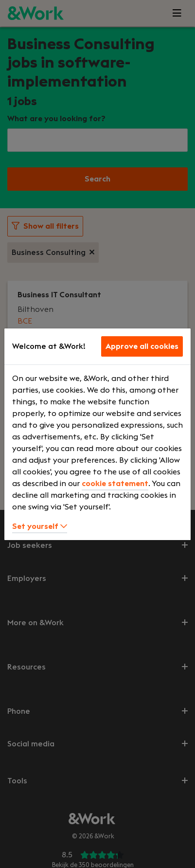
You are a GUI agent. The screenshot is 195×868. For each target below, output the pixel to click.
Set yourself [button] (40, 526)
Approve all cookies (142, 346)
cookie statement (115, 484)
